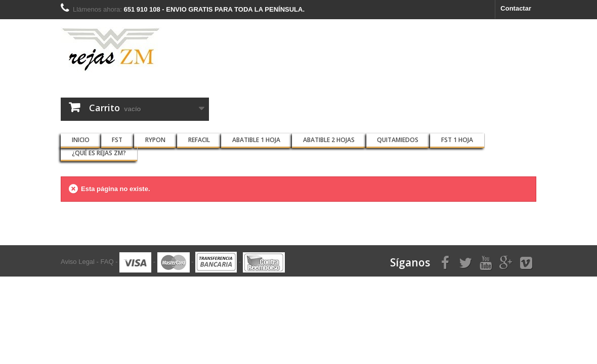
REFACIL (199, 140)
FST (117, 140)
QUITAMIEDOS (398, 140)
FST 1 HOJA (457, 140)
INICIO (81, 140)
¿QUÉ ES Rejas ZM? (99, 153)
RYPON (155, 140)
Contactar (516, 8)
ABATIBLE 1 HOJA (256, 140)
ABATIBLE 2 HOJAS (329, 140)
